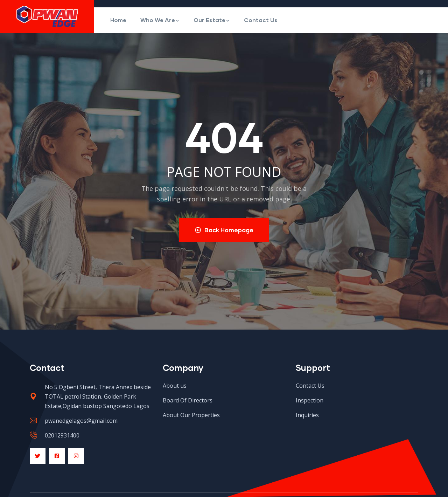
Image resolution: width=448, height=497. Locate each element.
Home (118, 20)
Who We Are (160, 20)
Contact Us (261, 20)
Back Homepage (224, 230)
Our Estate (212, 20)
